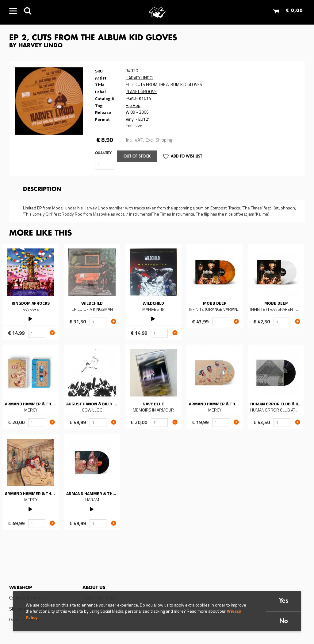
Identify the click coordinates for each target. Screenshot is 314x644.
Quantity (103, 153)
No (284, 621)
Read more (31, 292)
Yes (284, 601)
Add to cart (52, 333)
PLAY (31, 318)
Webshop (21, 588)
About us (94, 588)
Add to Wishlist (186, 156)
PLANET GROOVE (141, 91)
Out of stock (137, 156)
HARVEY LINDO (139, 78)
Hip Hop (133, 105)
